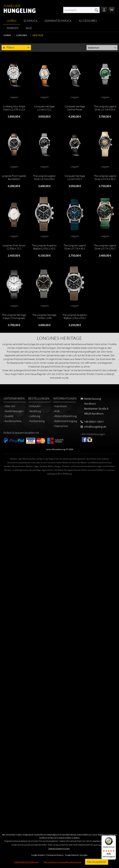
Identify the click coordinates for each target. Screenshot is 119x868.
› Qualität (8, 416)
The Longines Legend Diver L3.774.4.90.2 (75, 247)
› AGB (56, 411)
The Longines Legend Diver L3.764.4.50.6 (44, 177)
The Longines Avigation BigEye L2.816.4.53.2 (75, 316)
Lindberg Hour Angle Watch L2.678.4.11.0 (14, 108)
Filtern (9, 47)
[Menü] (114, 837)
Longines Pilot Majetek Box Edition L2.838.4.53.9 (14, 177)
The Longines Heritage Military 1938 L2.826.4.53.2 (44, 316)
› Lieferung (34, 416)
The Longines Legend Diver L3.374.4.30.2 (105, 177)
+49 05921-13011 (94, 422)
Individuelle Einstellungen (26, 862)
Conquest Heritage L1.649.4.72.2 (44, 108)
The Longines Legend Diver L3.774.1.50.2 (105, 247)
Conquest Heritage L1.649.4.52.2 (75, 177)
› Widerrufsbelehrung (65, 416)
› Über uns (9, 406)
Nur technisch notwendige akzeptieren (63, 862)
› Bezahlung (35, 411)
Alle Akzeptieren (97, 862)
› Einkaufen (34, 406)
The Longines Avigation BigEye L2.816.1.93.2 (44, 247)
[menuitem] (81, 10)
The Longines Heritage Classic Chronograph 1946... (14, 316)
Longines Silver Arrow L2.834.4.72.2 (14, 247)
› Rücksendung (36, 421)
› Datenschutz (61, 426)
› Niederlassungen (13, 411)
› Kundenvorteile (13, 421)
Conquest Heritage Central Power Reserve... (75, 108)
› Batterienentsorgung (65, 421)
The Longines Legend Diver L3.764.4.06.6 (105, 108)
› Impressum (60, 406)
